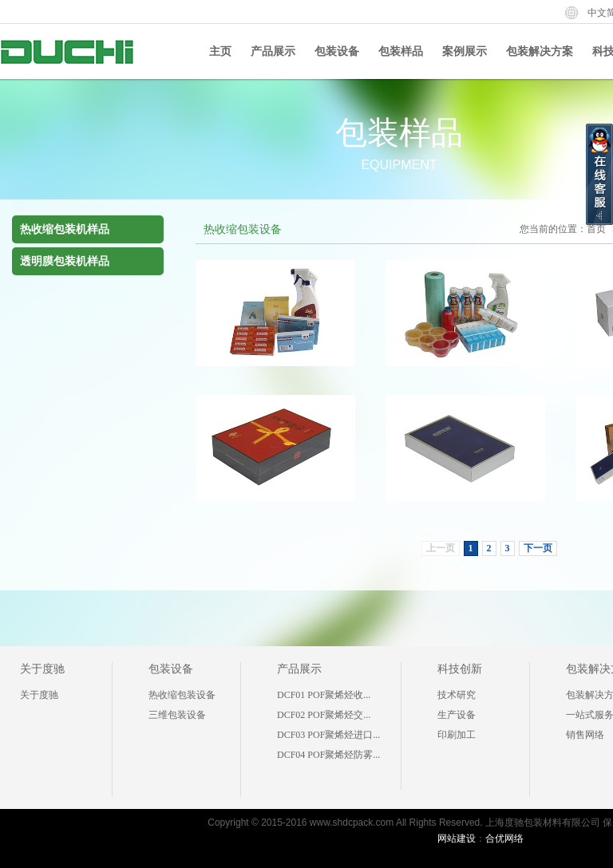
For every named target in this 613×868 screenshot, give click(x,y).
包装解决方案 (540, 51)
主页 (220, 51)
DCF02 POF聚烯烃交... (324, 715)
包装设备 (337, 51)
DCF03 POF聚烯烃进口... (328, 735)
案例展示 (465, 51)
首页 (596, 229)
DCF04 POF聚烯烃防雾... (328, 755)
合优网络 (504, 838)
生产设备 (457, 715)
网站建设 (457, 838)
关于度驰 (42, 669)
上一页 (441, 548)
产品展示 (273, 51)
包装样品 (401, 51)
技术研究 (457, 695)
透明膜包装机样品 (65, 261)
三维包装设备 (177, 715)
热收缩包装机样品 (65, 229)
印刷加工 (457, 735)
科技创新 (460, 669)
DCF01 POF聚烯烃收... (324, 695)
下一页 (538, 548)
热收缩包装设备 (182, 695)
